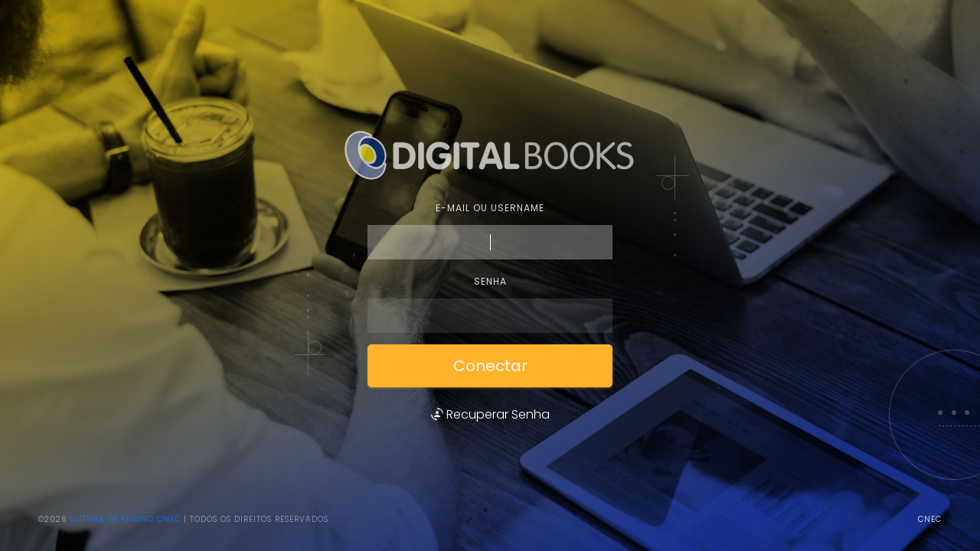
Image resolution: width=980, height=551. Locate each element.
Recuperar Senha (490, 414)
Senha (490, 281)
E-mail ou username (490, 208)
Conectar (490, 366)
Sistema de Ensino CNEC (125, 519)
